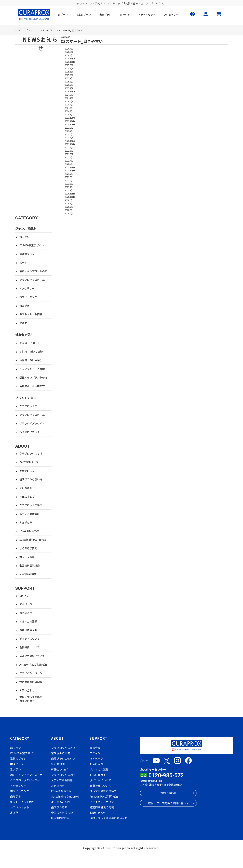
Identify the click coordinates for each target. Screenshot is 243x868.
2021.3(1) (69, 184)
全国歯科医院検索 (30, 565)
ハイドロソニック (30, 432)
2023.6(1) (69, 134)
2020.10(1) (70, 197)
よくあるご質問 (28, 548)
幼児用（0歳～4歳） (31, 360)
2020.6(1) (69, 210)
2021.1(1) (69, 190)
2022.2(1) (69, 164)
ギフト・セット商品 (31, 314)
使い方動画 (26, 488)
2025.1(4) (69, 88)
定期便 (23, 323)
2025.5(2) (69, 75)
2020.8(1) (69, 203)
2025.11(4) (70, 58)
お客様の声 (26, 522)
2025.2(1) (69, 85)
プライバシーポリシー (32, 673)
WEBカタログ (27, 497)
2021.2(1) (69, 187)
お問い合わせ (27, 690)
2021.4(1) (69, 180)
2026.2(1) (69, 55)
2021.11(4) (70, 167)
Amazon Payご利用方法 (33, 664)
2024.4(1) (69, 105)
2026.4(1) (69, 49)
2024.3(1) (69, 108)
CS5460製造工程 (29, 531)
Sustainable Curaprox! (33, 540)
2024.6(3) (69, 101)
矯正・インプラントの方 (33, 271)
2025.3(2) (69, 82)
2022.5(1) (69, 157)
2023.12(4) (70, 118)
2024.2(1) (69, 111)
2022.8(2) (69, 147)
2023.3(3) (69, 137)
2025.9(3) (69, 65)
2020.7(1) (69, 207)
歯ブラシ (24, 237)
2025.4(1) (69, 78)
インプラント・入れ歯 (32, 369)
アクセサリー (27, 288)
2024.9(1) (69, 95)
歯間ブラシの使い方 (31, 479)
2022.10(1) (70, 144)
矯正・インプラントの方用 (26, 775)
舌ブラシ (16, 769)
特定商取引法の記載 (31, 682)
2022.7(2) (69, 151)
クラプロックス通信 (31, 505)
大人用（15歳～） (30, 343)
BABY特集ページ (29, 462)
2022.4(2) (69, 161)
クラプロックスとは (31, 453)
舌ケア (23, 262)
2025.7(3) (69, 68)
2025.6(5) (69, 72)
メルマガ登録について (32, 656)
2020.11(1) (70, 194)
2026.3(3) (69, 52)
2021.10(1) (70, 170)
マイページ (26, 604)
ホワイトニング (28, 297)
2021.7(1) (69, 174)
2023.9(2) (69, 128)
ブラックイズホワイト (32, 423)
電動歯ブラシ (27, 254)
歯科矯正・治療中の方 (32, 386)
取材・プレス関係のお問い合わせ (31, 699)
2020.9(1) (69, 200)
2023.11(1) (70, 121)
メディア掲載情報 (29, 514)
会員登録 (95, 748)
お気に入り (26, 613)
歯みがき (24, 306)
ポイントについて (30, 639)
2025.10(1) (70, 62)
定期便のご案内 (28, 471)
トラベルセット (20, 807)
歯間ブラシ (17, 764)
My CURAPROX (28, 574)
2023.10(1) (70, 124)
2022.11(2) (70, 141)
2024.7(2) (69, 98)
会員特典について (30, 647)
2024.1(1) (69, 114)
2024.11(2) (70, 91)
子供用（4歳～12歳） (32, 352)
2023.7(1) (69, 131)
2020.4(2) (69, 213)
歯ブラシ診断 (27, 557)
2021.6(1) (69, 177)
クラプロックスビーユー (33, 280)
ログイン (24, 596)
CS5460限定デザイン (32, 245)
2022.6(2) (69, 154)
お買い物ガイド (28, 630)
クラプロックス (28, 406)
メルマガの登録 (28, 621)
